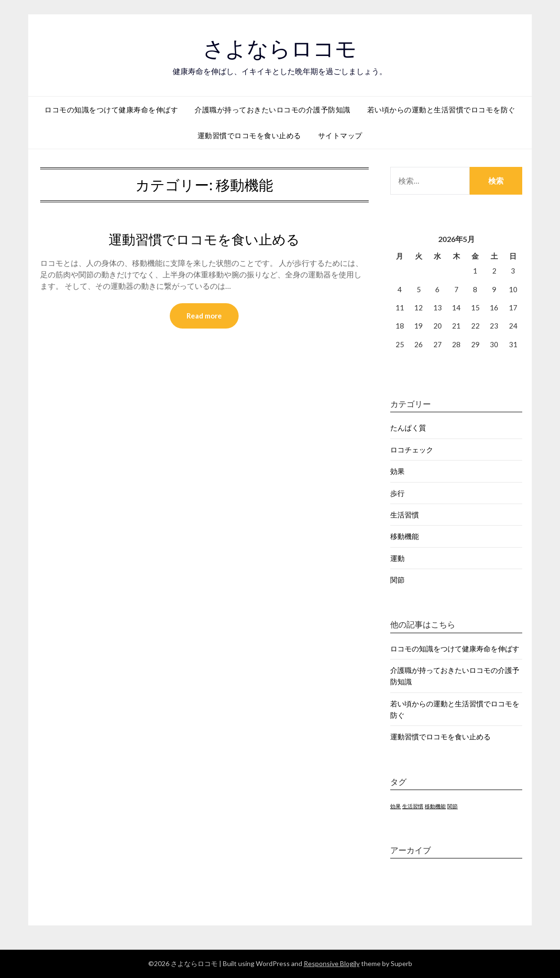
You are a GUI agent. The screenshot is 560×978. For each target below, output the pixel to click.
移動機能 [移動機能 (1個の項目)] (435, 806)
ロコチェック (412, 450)
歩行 (397, 493)
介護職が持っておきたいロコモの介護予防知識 (273, 110)
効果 (397, 471)
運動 (397, 558)
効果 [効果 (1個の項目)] (395, 806)
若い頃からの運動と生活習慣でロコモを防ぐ (441, 110)
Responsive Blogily (332, 963)
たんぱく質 (408, 428)
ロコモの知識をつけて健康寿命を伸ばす (111, 110)
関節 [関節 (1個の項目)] (452, 806)
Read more (204, 316)
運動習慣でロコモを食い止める (249, 135)
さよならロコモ (280, 48)
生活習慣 (405, 515)
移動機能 (405, 536)
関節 (397, 580)
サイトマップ (340, 135)
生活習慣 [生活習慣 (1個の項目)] (413, 806)
